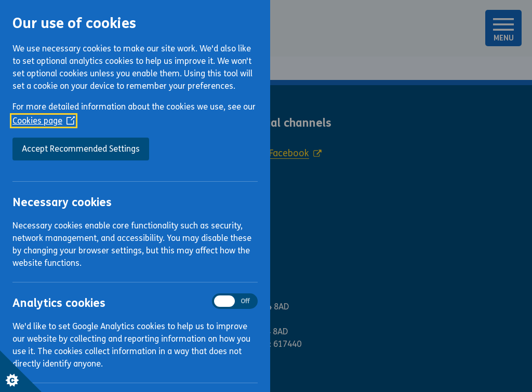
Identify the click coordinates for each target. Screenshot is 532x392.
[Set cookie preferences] (21, 371)
